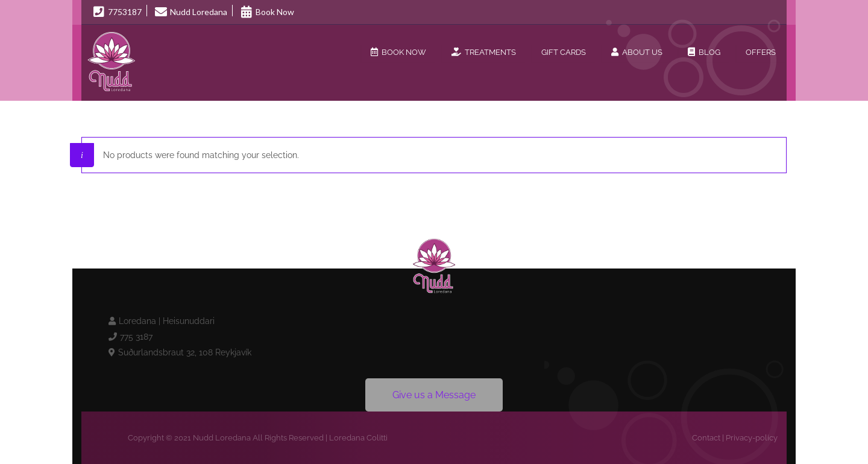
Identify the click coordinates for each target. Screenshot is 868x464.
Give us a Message (434, 395)
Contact (706, 438)
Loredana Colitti (358, 438)
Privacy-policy (752, 438)
